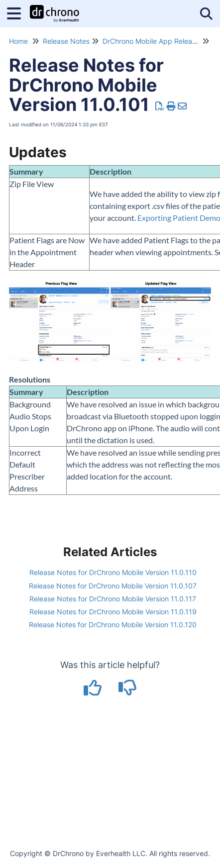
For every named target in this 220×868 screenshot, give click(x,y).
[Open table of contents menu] (17, 12)
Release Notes (66, 41)
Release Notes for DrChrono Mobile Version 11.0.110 (113, 572)
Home (18, 41)
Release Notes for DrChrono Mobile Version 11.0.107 (113, 586)
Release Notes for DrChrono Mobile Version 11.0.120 (113, 625)
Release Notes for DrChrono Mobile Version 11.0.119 (113, 612)
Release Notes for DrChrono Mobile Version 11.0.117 (113, 599)
